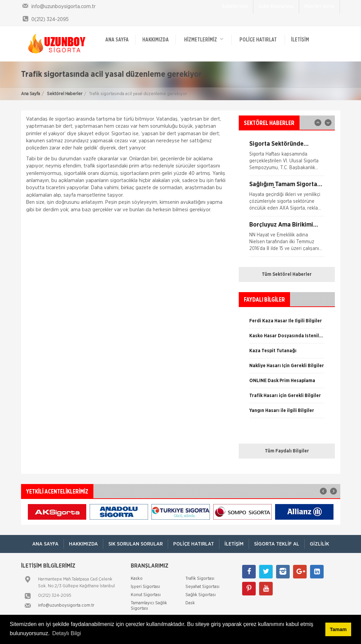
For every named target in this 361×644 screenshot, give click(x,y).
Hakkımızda (156, 40)
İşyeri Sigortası (145, 587)
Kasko (137, 579)
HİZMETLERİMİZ (204, 39)
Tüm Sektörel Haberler (287, 274)
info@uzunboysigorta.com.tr (66, 605)
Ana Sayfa (31, 94)
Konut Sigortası (146, 595)
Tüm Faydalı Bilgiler (287, 451)
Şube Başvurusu (276, 6)
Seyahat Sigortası (202, 587)
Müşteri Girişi (319, 6)
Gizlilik (319, 544)
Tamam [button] (338, 629)
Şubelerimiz (235, 6)
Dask (190, 603)
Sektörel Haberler (65, 94)
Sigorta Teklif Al (277, 544)
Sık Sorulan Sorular (136, 544)
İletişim (300, 40)
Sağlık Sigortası (201, 595)
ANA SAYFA (117, 40)
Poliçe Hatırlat (258, 40)
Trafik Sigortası (200, 579)
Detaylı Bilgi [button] (67, 633)
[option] (287, 199)
